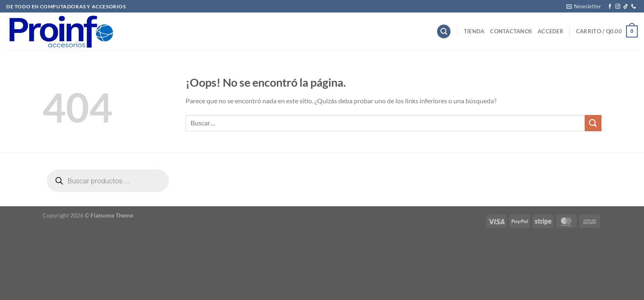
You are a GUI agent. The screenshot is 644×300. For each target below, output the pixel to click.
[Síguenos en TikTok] (626, 7)
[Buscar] (444, 31)
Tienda (474, 31)
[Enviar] (593, 123)
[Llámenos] (634, 7)
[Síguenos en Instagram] (618, 7)
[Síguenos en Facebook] (610, 7)
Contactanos (511, 31)
